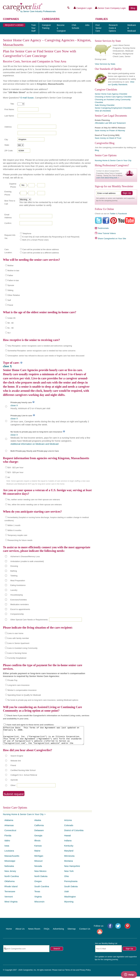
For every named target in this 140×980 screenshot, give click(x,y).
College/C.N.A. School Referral (24, 779)
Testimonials (103, 228)
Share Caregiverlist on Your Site (112, 239)
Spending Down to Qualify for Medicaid (24, 695)
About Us (20, 932)
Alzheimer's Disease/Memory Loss (25, 556)
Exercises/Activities (19, 600)
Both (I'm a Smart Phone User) (35, 240)
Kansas (38, 849)
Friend (10, 305)
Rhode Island (11, 890)
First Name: (9, 109)
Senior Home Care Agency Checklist (111, 94)
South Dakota (71, 890)
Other (13, 789)
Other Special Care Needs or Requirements (29, 620)
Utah (67, 895)
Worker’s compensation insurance (22, 690)
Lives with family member (18, 638)
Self (9, 300)
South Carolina (42, 890)
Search (57, 952)
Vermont (9, 900)
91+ (9, 333)
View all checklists (103, 111)
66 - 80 (11, 323)
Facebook (122, 214)
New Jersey (10, 875)
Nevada (38, 870)
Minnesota (69, 859)
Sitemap (72, 932)
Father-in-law (13, 280)
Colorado (69, 829)
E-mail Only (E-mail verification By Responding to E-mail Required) (51, 237)
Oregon (38, 885)
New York (69, 875)
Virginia (38, 900)
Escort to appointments (20, 609)
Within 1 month (14, 525)
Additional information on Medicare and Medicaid (34, 444)
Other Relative (14, 295)
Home (9, 932)
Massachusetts (12, 859)
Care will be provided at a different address (41, 253)
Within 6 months (14, 530)
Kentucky (69, 849)
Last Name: (9, 116)
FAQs (47, 932)
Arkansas (9, 829)
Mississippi (10, 864)
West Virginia (11, 905)
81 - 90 (11, 328)
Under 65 (11, 318)
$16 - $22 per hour (15, 467)
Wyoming (69, 905)
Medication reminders (20, 604)
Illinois (37, 844)
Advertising (58, 932)
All (9, 477)
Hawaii (68, 839)
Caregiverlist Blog (105, 143)
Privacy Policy (85, 974)
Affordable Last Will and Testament (110, 123)
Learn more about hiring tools (107, 178)
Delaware (39, 834)
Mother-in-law (13, 271)
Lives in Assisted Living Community (22, 648)
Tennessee (10, 895)
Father (10, 275)
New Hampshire (72, 870)
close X (7, 366)
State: (7, 145)
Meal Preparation (18, 581)
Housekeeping (17, 595)
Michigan (39, 859)
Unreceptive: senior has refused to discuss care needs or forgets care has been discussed (46, 356)
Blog (133, 8)
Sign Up (129, 952)
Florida (8, 839)
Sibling (10, 290)
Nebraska (9, 870)
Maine (37, 854)
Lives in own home (15, 633)
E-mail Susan (27, 98)
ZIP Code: (9, 151)
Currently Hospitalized (17, 658)
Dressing (14, 566)
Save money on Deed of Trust (108, 138)
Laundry (14, 590)
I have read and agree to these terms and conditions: (30, 725)
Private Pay (12, 680)
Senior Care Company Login (110, 8)
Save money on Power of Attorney (110, 131)
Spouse (11, 285)
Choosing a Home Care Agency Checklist (113, 97)
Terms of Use (70, 974)
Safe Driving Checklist (105, 105)
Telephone (27, 233)
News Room (34, 932)
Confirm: (8, 223)
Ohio (67, 880)
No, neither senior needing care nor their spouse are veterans (34, 500)
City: (6, 140)
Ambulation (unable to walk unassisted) (27, 561)
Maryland (69, 854)
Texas (37, 895)
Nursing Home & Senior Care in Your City (23, 818)
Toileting (14, 576)
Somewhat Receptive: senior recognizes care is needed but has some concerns (42, 351)
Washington (70, 900)
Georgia (38, 839)
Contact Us (85, 932)
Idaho (7, 844)
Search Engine (17, 759)
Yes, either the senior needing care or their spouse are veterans (35, 505)
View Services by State (105, 64)
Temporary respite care (17, 535)
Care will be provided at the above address (41, 249)
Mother (11, 266)
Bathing (14, 571)
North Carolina (12, 880)
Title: (12, 104)
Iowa (7, 849)
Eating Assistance (18, 585)
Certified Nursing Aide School (23, 774)
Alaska (38, 824)
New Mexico (40, 875)
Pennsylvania (71, 885)
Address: (8, 127)
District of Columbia (74, 834)
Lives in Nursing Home (17, 653)
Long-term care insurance (18, 685)
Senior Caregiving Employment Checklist (113, 108)
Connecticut (10, 834)
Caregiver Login (83, 8)
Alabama (9, 824)
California (39, 829)
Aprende (14, 783)
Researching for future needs (20, 540)
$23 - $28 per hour (15, 472)
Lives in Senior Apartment (18, 643)
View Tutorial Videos (107, 233)
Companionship (17, 614)
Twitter (113, 214)
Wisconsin (39, 905)
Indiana (68, 844)
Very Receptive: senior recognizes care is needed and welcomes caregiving (40, 346)
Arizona (68, 824)
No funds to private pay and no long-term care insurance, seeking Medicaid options (43, 700)
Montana (69, 864)
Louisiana (9, 854)
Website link (16, 764)
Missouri (38, 864)
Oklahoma (9, 885)
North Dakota (41, 880)
